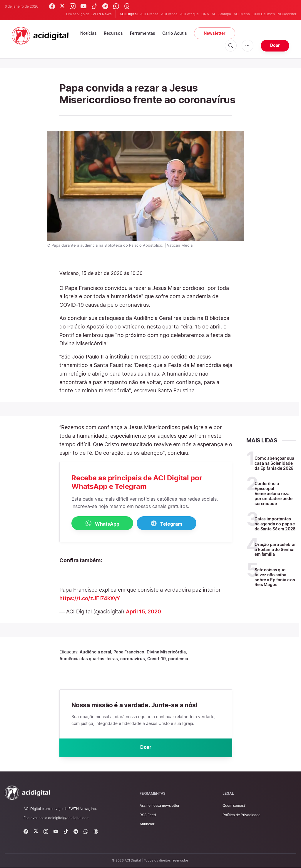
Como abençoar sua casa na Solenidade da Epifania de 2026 (274, 463)
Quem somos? (234, 806)
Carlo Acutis (175, 33)
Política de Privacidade (241, 815)
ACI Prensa (149, 14)
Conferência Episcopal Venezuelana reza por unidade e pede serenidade (273, 493)
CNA (205, 14)
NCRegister (287, 14)
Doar (275, 45)
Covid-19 (157, 659)
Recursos (113, 33)
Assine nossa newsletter (159, 806)
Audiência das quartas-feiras (89, 659)
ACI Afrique (189, 14)
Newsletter (215, 33)
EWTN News (101, 14)
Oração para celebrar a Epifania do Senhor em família (275, 549)
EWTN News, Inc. (83, 809)
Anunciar (147, 824)
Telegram (167, 524)
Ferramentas (143, 33)
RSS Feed (148, 815)
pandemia (178, 659)
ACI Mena (242, 14)
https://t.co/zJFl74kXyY (90, 598)
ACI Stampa (221, 14)
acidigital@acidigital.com (69, 818)
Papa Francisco (129, 652)
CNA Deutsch (264, 14)
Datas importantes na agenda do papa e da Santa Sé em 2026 (275, 524)
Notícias (88, 33)
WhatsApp (102, 524)
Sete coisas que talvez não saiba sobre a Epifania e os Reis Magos (275, 577)
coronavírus (133, 659)
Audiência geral (95, 652)
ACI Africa (169, 14)
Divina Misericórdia (166, 652)
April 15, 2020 (143, 611)
